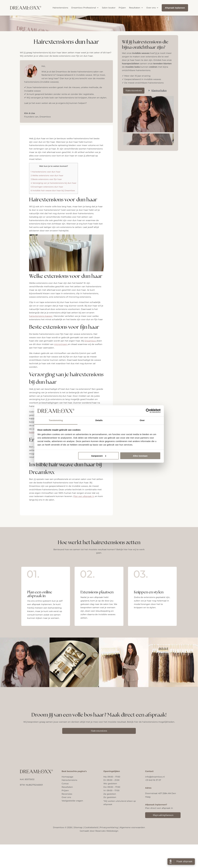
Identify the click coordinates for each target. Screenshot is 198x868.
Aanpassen (99, 456)
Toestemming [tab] (56, 420)
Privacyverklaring (109, 827)
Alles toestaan (140, 456)
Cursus (65, 784)
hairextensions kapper (41, 316)
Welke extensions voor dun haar (47, 175)
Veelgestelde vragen (72, 801)
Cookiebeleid (91, 827)
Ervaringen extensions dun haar (47, 187)
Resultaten (135, 8)
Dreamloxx (91, 341)
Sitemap (78, 827)
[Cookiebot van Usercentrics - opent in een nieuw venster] (148, 411)
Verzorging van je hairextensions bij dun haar (53, 183)
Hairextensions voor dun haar (46, 172)
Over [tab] (142, 420)
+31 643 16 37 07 (153, 780)
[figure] (148, 114)
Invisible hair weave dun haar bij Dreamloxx (53, 190)
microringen (61, 344)
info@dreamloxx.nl (155, 777)
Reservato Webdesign (107, 831)
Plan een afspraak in (84, 496)
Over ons (151, 8)
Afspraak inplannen (163, 815)
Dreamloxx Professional (84, 8)
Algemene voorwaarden (132, 827)
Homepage (67, 777)
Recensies (67, 794)
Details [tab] (99, 420)
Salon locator (109, 8)
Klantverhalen (159, 91)
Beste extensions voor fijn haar (46, 179)
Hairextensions (60, 8)
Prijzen (122, 8)
